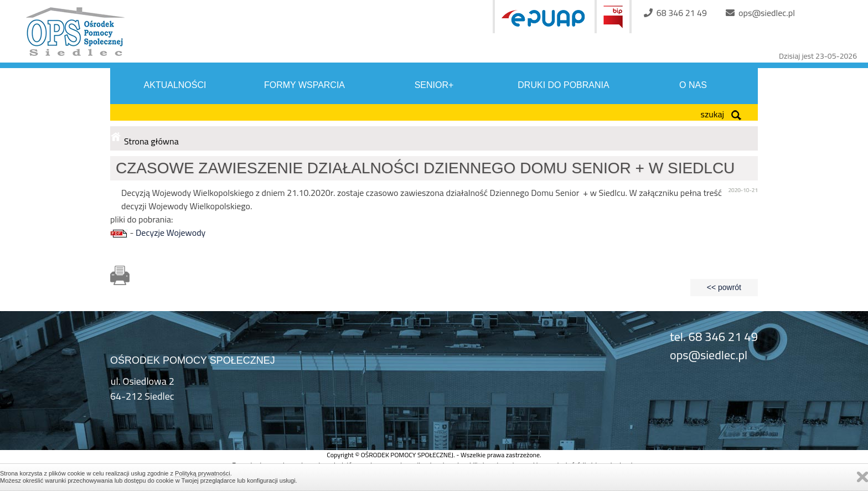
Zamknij (862, 477)
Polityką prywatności (203, 473)
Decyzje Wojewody (170, 232)
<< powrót (724, 287)
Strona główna (151, 141)
